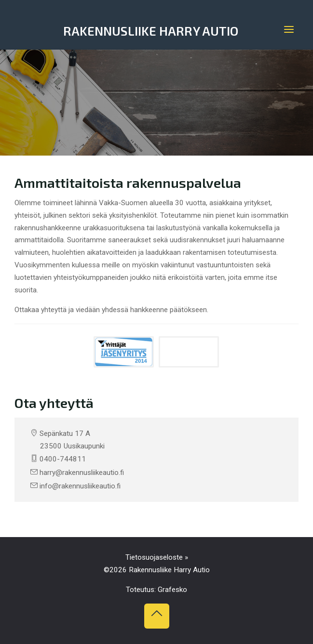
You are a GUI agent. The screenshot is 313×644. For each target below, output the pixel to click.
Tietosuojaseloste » (157, 557)
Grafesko (172, 590)
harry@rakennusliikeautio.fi (82, 473)
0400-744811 (63, 459)
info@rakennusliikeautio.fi (80, 486)
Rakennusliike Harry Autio (151, 31)
